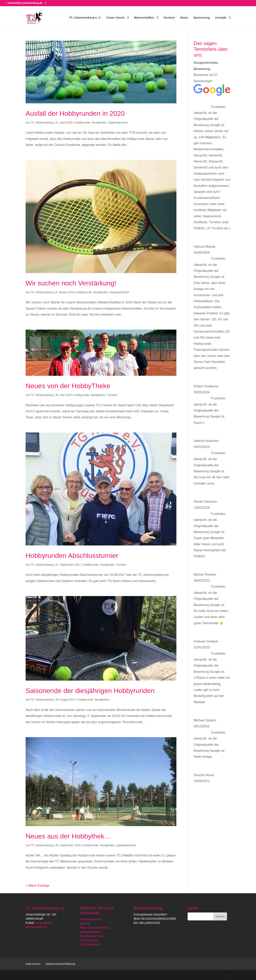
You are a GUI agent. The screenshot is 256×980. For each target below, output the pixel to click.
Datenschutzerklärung (60, 964)
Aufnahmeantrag (90, 919)
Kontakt (221, 18)
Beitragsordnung (90, 932)
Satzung (85, 923)
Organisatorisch (118, 123)
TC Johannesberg (42, 123)
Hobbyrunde (82, 123)
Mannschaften (144, 18)
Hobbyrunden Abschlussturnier (72, 555)
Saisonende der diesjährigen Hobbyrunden (90, 691)
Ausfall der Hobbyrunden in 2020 (75, 113)
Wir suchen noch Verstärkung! (71, 283)
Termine (169, 18)
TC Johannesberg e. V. (85, 18)
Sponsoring (201, 18)
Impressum (33, 964)
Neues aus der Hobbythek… (68, 836)
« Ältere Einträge (37, 886)
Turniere (112, 395)
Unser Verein (116, 18)
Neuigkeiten (99, 123)
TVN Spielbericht (90, 944)
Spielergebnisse (126, 845)
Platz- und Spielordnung (94, 928)
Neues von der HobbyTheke (68, 386)
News (184, 18)
